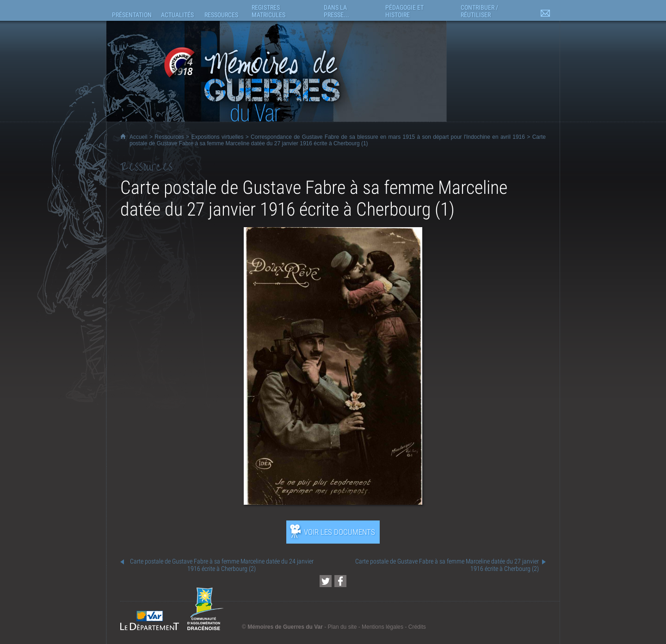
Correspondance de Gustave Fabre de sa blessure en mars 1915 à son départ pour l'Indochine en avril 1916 (388, 137)
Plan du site (342, 627)
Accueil (139, 137)
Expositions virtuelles (217, 137)
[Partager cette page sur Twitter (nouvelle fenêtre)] (326, 581)
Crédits (417, 627)
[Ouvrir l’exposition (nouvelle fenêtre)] (333, 502)
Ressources (169, 137)
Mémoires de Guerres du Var (285, 627)
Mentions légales (382, 627)
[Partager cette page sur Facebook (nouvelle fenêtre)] (340, 581)
